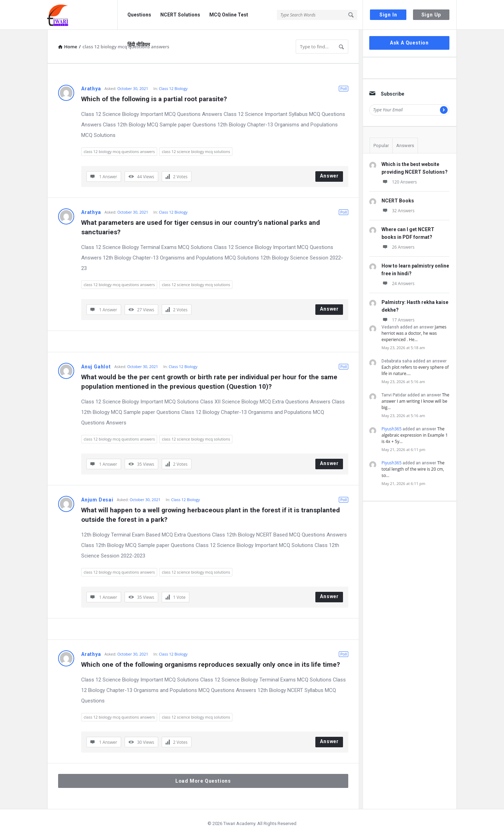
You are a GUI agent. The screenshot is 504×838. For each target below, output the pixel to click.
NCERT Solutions (180, 15)
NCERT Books (398, 201)
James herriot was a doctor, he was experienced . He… (414, 333)
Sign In (388, 15)
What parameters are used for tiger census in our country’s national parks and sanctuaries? (201, 227)
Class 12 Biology (173, 88)
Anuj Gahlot (96, 367)
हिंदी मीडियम (139, 44)
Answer (329, 176)
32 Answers (398, 211)
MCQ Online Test (229, 15)
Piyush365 (391, 429)
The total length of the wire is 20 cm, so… (413, 469)
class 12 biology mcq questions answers (119, 151)
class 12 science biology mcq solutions (196, 151)
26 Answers (398, 247)
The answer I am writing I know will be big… (415, 401)
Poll (344, 88)
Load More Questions (203, 781)
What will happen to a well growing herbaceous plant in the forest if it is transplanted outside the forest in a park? (211, 515)
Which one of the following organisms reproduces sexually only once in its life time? (211, 664)
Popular (381, 146)
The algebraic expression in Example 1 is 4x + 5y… (415, 435)
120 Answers (399, 182)
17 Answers (398, 320)
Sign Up (431, 15)
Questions (139, 15)
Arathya (91, 89)
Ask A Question (409, 43)
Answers (405, 146)
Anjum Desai (97, 500)
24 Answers (398, 283)
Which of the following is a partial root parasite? (154, 99)
